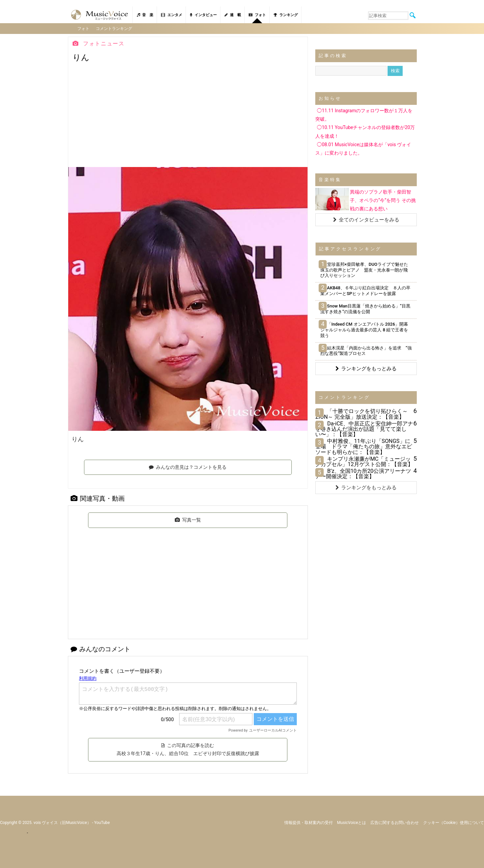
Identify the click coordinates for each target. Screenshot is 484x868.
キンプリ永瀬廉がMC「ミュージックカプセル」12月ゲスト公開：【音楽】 (364, 461)
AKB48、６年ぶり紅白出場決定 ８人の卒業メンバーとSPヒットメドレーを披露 (365, 290)
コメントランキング (114, 28)
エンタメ (172, 15)
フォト (257, 15)
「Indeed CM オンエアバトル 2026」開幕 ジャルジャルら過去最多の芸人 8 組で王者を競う (366, 329)
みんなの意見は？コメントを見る (188, 466)
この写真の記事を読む (188, 749)
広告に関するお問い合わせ (395, 822)
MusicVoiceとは (352, 822)
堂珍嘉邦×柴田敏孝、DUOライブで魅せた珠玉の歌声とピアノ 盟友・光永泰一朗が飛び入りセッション (364, 269)
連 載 (233, 15)
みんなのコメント (100, 649)
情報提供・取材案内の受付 (309, 822)
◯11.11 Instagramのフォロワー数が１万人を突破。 (364, 114)
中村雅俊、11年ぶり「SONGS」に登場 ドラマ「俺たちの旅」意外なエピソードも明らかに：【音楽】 (364, 446)
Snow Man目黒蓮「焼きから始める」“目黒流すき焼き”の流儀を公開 (365, 308)
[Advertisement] (188, 116)
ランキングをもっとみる (366, 368)
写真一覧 (188, 520)
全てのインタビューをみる (366, 219)
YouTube (102, 822)
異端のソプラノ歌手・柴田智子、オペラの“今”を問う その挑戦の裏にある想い (383, 200)
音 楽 (145, 15)
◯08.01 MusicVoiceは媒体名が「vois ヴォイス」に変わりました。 (363, 148)
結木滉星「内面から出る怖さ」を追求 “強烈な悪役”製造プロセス (366, 350)
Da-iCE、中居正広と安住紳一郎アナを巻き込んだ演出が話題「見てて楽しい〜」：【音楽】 (364, 429)
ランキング (286, 15)
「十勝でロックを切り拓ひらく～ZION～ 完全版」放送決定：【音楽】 (361, 414)
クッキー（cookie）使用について (454, 822)
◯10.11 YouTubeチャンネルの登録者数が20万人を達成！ (365, 131)
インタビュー (203, 15)
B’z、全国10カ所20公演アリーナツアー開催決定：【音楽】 (363, 473)
